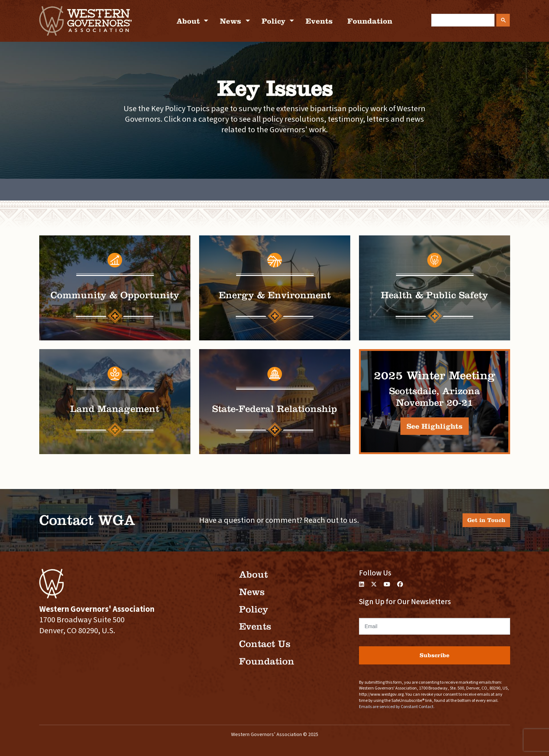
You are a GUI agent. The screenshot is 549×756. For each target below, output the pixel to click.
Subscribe (435, 655)
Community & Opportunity (115, 295)
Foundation (370, 21)
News (232, 21)
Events (319, 21)
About (189, 21)
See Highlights (435, 426)
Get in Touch (486, 520)
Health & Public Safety (434, 295)
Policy (275, 21)
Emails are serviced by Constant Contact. (397, 707)
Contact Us (265, 644)
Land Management (115, 409)
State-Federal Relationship (275, 409)
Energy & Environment (275, 295)
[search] (462, 20)
